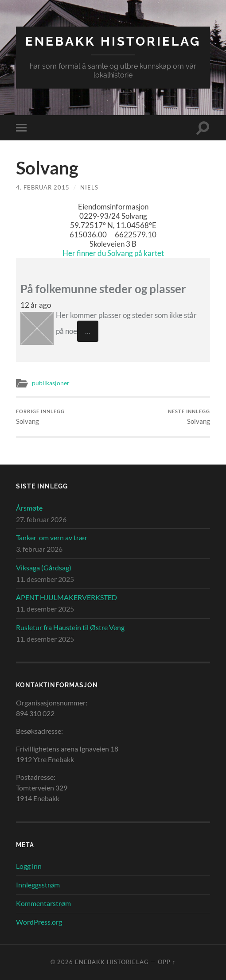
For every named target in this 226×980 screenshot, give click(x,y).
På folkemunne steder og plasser (103, 289)
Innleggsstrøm (38, 885)
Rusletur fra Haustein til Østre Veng (70, 627)
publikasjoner (51, 383)
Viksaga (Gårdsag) (44, 567)
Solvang (40, 417)
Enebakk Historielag (113, 41)
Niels (89, 187)
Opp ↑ (167, 962)
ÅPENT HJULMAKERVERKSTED (66, 597)
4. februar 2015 (43, 187)
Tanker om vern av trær (52, 537)
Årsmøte (29, 508)
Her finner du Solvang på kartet (113, 253)
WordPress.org (39, 922)
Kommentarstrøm (43, 903)
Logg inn (29, 866)
